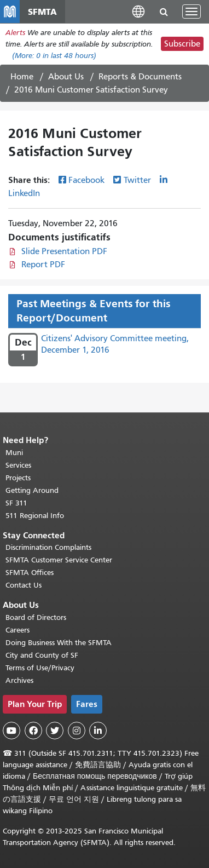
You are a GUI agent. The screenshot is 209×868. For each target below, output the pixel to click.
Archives (19, 680)
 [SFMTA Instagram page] (77, 731)
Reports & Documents (140, 77)
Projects (18, 478)
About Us (66, 77)
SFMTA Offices (30, 573)
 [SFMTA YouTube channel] (11, 731)
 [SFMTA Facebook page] (33, 731)
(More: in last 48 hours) (54, 56)
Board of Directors (36, 617)
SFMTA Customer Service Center (59, 560)
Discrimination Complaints (48, 547)
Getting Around (32, 490)
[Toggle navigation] (191, 12)
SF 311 (16, 503)
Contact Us (24, 585)
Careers (18, 630)
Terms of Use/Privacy (40, 668)
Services (18, 465)
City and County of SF (42, 655)
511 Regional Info (35, 516)
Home (22, 77)
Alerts (15, 33)
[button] (138, 11)
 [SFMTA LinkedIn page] (98, 731)
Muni (14, 453)
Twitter (137, 180)
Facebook (86, 180)
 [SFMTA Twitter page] (55, 731)
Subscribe (182, 44)
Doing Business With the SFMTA (59, 643)
